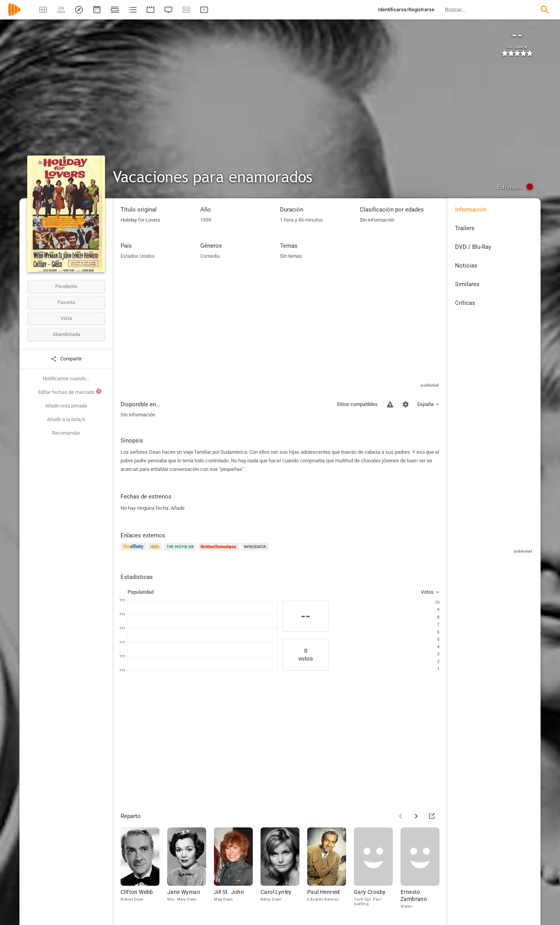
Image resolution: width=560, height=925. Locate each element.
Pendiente (66, 286)
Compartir (66, 359)
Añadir (178, 508)
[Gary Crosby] (377, 868)
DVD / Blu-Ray (473, 247)
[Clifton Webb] (144, 868)
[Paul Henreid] (331, 868)
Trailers (465, 228)
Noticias (466, 266)
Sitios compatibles (357, 404)
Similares (467, 284)
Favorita (66, 302)
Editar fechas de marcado (70, 392)
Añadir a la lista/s (66, 419)
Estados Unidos (138, 256)
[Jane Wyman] (191, 868)
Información (471, 210)
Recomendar (66, 433)
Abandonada (66, 334)
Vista (66, 318)
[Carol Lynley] (284, 868)
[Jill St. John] (237, 868)
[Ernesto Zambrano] (424, 868)
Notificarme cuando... (66, 379)
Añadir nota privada (66, 406)
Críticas (465, 303)
